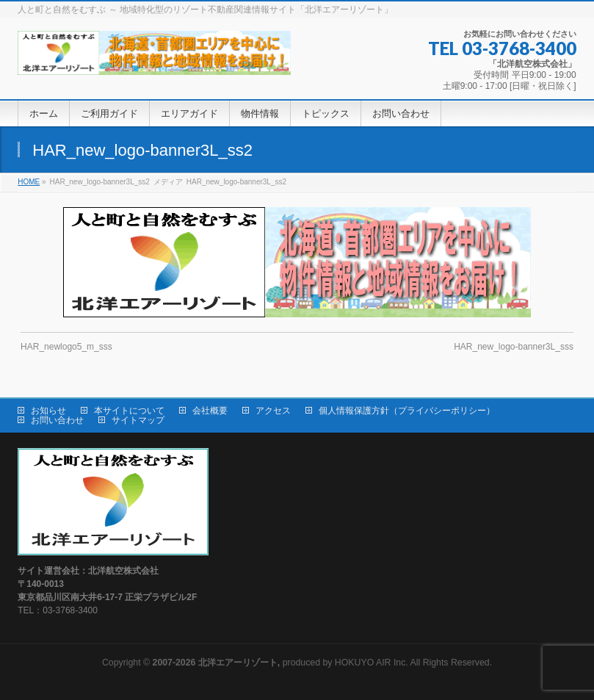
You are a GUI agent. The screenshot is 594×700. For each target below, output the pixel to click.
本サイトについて (129, 411)
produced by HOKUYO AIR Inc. (280, 663)
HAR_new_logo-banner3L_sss (514, 347)
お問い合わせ (57, 420)
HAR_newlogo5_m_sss (66, 347)
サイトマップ (138, 420)
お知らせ (48, 411)
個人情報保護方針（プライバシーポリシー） (407, 411)
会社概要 (210, 411)
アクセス (273, 411)
